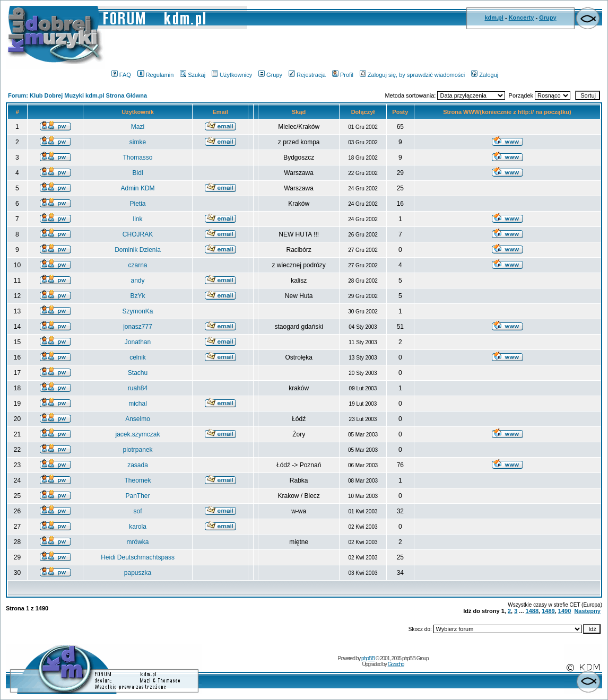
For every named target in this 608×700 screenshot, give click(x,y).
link (138, 219)
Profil (343, 75)
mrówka (138, 542)
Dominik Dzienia (138, 250)
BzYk (138, 296)
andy (138, 281)
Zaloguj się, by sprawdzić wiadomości (412, 75)
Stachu (138, 373)
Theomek (138, 480)
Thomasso (138, 157)
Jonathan (138, 342)
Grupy (548, 17)
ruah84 (138, 388)
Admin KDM (138, 188)
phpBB (368, 658)
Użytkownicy (232, 75)
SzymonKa (138, 311)
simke (138, 142)
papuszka (138, 573)
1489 (548, 611)
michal (138, 404)
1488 (532, 611)
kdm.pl (494, 17)
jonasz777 (138, 327)
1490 (564, 611)
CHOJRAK (138, 234)
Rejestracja (307, 75)
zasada (138, 465)
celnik (138, 357)
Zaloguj (485, 75)
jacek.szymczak (138, 434)
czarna (138, 265)
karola (138, 527)
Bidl (138, 173)
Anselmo (138, 419)
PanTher (138, 496)
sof (138, 511)
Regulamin (156, 75)
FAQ (121, 75)
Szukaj (193, 75)
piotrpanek (138, 450)
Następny (587, 611)
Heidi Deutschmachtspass (138, 557)
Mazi (138, 127)
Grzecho (396, 664)
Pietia (138, 204)
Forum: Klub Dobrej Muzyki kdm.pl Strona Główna (77, 95)
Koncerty (522, 17)
